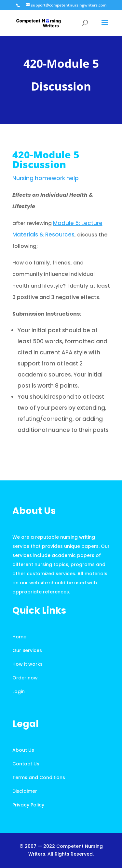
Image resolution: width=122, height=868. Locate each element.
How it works (27, 664)
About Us (23, 750)
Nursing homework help (46, 178)
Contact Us (26, 764)
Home (19, 637)
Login (19, 691)
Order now (25, 678)
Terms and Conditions (39, 777)
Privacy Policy (28, 805)
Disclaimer (25, 791)
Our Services (27, 650)
